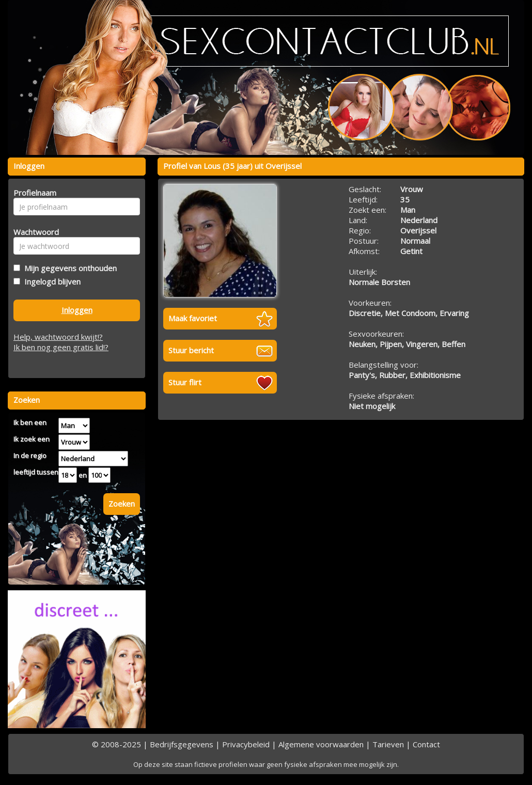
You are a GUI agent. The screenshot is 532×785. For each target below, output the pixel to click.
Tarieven (388, 744)
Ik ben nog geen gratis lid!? (61, 347)
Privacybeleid (246, 744)
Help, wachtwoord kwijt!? (58, 337)
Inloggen (77, 310)
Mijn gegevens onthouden (68, 268)
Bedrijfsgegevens (182, 744)
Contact (426, 744)
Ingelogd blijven (50, 281)
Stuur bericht (191, 350)
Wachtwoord (33, 232)
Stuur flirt (185, 382)
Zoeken (122, 504)
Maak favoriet (193, 318)
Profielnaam (33, 193)
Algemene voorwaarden (321, 744)
